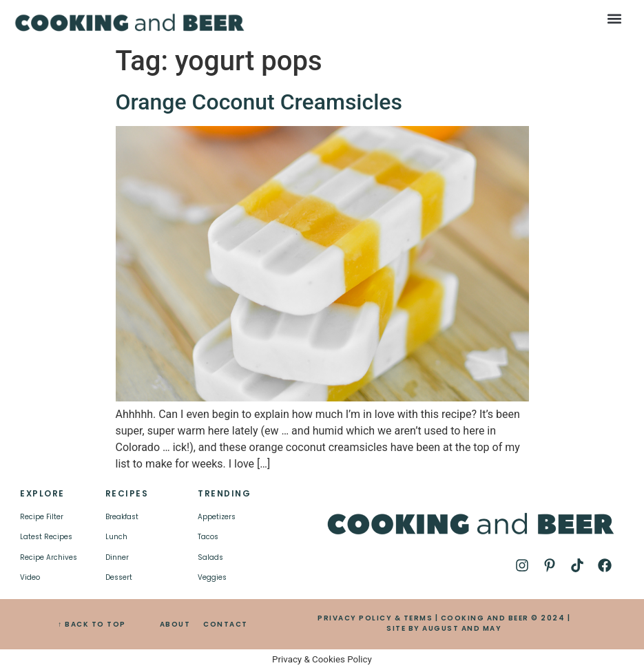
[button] (615, 18)
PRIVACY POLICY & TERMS (375, 618)
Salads (210, 557)
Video (30, 577)
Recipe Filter (42, 517)
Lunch (116, 537)
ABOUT (175, 624)
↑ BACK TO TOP (92, 624)
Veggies (212, 577)
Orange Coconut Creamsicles (259, 102)
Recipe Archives (49, 557)
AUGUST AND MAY (462, 628)
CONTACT (226, 624)
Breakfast (122, 517)
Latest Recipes (46, 537)
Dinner (117, 557)
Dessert (119, 577)
